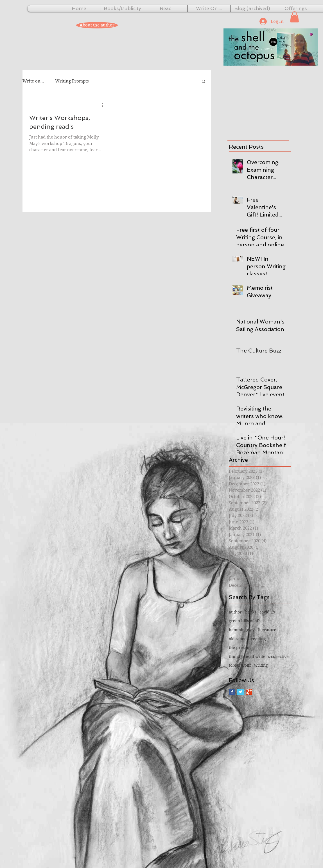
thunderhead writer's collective (259, 657)
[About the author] (97, 25)
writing (261, 665)
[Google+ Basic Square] (249, 692)
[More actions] (105, 105)
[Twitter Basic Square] (240, 692)
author (235, 612)
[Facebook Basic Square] (232, 692)
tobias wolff (240, 665)
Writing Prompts (72, 81)
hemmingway (242, 630)
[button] (294, 17)
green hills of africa (247, 621)
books (251, 612)
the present (240, 648)
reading (258, 639)
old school (238, 639)
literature (267, 630)
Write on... (33, 81)
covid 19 (267, 612)
